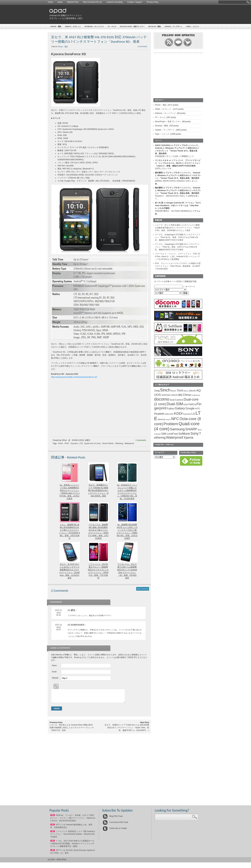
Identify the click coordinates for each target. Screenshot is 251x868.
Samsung (177, 429)
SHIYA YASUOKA (163, 145)
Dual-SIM (175, 404)
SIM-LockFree (170, 434)
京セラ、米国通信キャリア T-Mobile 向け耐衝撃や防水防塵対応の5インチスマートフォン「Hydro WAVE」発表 (98, 490)
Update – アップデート (173, 26)
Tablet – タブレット (73, 26)
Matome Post (73, 2)
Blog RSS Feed (113, 819)
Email (54, 672)
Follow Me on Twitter (115, 831)
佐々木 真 (159, 203)
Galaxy (180, 408)
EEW (186, 405)
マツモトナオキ (162, 160)
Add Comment (143, 589)
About (60, 2)
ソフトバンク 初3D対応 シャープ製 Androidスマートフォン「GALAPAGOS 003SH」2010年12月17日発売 (73, 836)
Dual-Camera (176, 400)
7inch (180, 391)
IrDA (172, 414)
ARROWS (166, 395)
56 (53, 834)
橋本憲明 (159, 173)
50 (53, 843)
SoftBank (184, 434)
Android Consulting (115, 2)
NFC (175, 419)
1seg (157, 391)
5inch (61, 443)
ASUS (174, 395)
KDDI (178, 413)
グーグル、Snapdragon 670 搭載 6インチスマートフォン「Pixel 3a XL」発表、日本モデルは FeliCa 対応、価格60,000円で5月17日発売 (178, 237)
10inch (192, 391)
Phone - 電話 (63, 47)
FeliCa (192, 404)
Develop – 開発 (155, 26)
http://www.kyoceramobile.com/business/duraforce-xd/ (74, 377)
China (187, 395)
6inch (174, 391)
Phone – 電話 (56, 26)
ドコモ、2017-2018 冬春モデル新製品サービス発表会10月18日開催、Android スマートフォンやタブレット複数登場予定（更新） (72, 846)
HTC (198, 408)
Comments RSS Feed (115, 825)
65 (53, 817)
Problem (171, 424)
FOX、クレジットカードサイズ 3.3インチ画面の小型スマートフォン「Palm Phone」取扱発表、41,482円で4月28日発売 (178, 266)
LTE (81, 443)
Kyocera (74, 443)
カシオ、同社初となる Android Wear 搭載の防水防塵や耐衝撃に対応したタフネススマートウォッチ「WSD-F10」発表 (72, 730)
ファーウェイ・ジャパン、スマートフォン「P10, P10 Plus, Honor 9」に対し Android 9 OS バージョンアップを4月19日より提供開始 (178, 256)
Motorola (162, 419)
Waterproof (129, 443)
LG (193, 414)
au (180, 395)
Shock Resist (108, 443)
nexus (168, 419)
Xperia (188, 437)
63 (53, 827)
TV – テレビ (112, 26)
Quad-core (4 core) (92, 443)
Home (50, 2)
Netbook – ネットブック (94, 26)
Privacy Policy (153, 2)
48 (53, 852)
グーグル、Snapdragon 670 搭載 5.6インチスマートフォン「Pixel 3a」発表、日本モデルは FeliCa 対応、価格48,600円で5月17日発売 (177, 247)
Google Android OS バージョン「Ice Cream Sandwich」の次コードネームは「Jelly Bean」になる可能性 (178, 205)
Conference (196, 395)
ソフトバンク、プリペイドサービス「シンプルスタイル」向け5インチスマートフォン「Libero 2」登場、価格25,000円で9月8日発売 (178, 163)
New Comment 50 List (92, 2)
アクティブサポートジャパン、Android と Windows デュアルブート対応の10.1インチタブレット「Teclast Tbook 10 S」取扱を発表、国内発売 (178, 175)
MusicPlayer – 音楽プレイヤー (132, 26)
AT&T (67, 443)
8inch (186, 391)
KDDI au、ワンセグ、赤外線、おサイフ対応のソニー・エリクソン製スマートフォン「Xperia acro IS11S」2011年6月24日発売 (73, 820)
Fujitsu (170, 408)
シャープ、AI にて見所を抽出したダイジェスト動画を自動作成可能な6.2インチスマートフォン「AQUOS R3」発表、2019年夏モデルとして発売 (177, 228)
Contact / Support (135, 2)
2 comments (142, 46)
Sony (195, 433)
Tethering (119, 443)
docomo (162, 399)
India (167, 414)
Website (55, 678)
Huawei (159, 414)
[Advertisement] (144, 14)
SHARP (191, 429)
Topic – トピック (193, 26)
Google (190, 408)
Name (54, 665)
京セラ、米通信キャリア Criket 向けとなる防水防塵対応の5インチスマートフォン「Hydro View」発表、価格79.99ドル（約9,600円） (127, 730)
